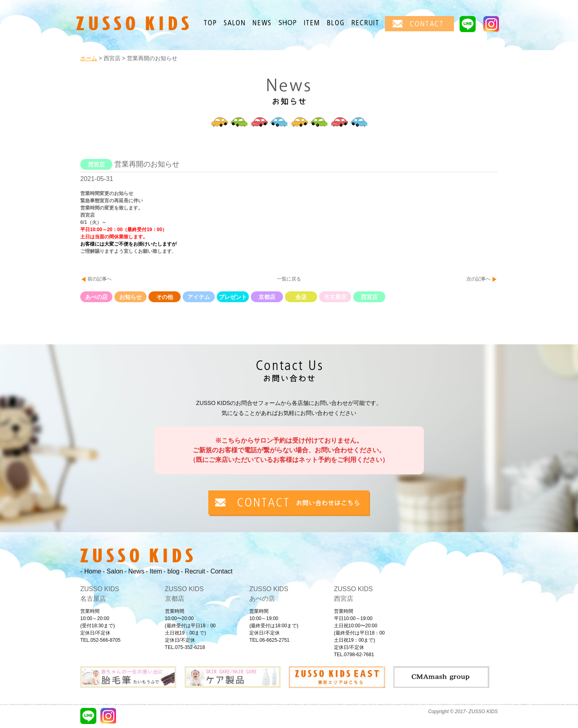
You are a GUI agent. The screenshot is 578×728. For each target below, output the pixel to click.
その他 (165, 297)
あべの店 (96, 297)
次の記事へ (478, 279)
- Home (91, 571)
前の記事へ (100, 279)
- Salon (113, 571)
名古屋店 (335, 297)
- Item (154, 571)
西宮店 (369, 297)
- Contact (219, 571)
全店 (301, 297)
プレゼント (233, 297)
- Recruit (193, 571)
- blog (171, 571)
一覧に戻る (289, 279)
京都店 (267, 297)
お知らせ (130, 297)
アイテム (199, 297)
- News (134, 571)
